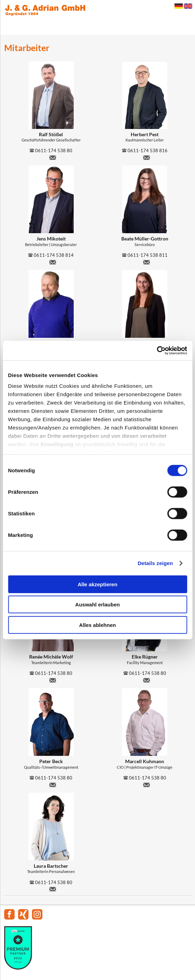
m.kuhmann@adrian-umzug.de (146, 784)
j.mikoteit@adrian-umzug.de (53, 261)
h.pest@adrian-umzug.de (146, 157)
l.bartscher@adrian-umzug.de (53, 888)
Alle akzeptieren (97, 584)
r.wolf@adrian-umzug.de (53, 679)
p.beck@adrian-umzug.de (53, 784)
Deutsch (179, 6)
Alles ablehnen (98, 625)
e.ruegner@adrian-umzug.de (146, 679)
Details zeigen (155, 563)
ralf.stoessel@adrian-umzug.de (53, 157)
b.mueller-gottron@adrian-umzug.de (146, 261)
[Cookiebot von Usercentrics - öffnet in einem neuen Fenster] (157, 351)
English (188, 6)
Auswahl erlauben (97, 605)
